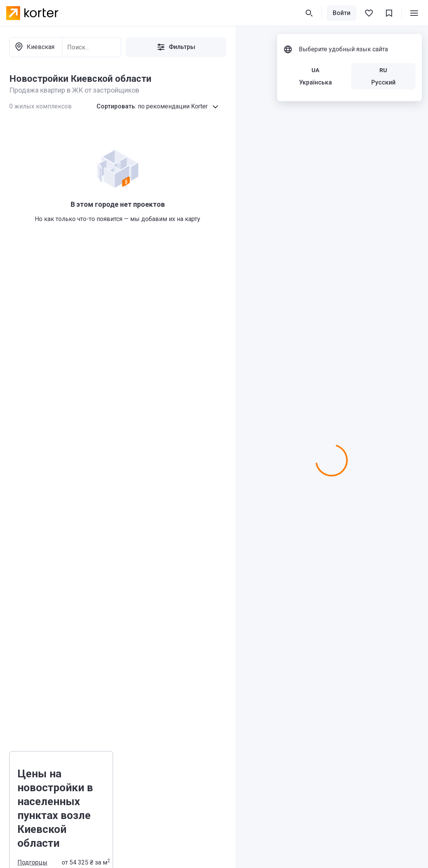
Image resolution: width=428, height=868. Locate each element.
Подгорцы (32, 862)
